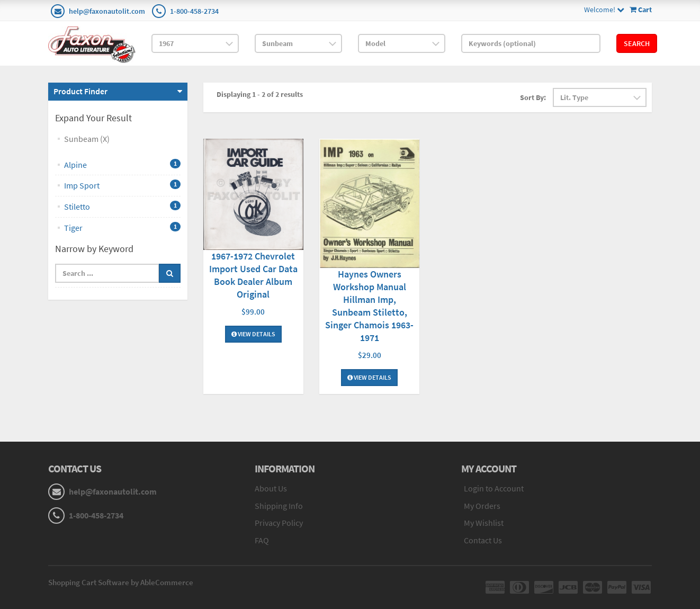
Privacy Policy (279, 523)
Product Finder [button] (80, 91)
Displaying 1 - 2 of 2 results (260, 94)
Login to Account (494, 488)
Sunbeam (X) (87, 139)
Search (637, 43)
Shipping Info (279, 506)
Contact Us (483, 540)
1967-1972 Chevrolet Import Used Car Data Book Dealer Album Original (253, 275)
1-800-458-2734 (194, 11)
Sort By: (533, 97)
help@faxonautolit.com (107, 11)
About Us (271, 488)
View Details (253, 334)
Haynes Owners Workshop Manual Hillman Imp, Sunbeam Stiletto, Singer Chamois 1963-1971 (369, 306)
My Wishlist (484, 523)
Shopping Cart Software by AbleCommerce (121, 582)
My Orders (482, 506)
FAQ (262, 540)
